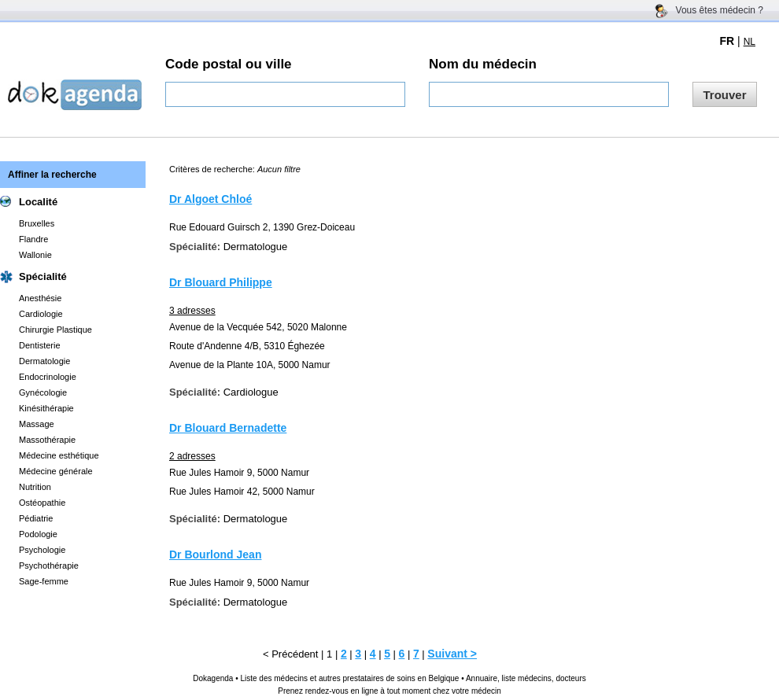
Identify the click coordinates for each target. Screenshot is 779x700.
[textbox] (285, 94)
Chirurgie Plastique (55, 330)
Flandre (33, 239)
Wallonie (35, 255)
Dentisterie (40, 345)
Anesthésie (40, 298)
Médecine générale (56, 471)
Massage (37, 424)
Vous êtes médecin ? (720, 10)
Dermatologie (44, 361)
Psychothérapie (49, 566)
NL (749, 42)
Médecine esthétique (59, 455)
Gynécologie (43, 392)
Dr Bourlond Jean (215, 554)
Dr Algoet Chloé (210, 199)
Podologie (38, 534)
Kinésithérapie (46, 408)
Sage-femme (44, 581)
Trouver (724, 95)
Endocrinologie (48, 377)
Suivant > (452, 654)
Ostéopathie (42, 503)
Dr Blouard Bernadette (228, 428)
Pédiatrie (36, 518)
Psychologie (42, 550)
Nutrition (35, 487)
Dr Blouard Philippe (221, 282)
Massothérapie (47, 440)
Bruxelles (37, 223)
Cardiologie (41, 314)
